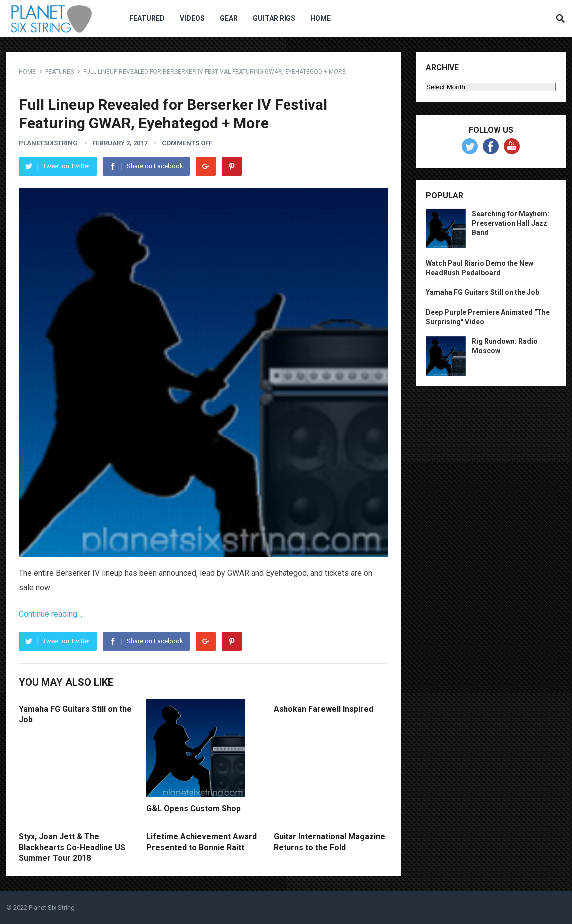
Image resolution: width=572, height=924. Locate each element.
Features (60, 72)
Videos (192, 18)
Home (321, 18)
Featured (147, 18)
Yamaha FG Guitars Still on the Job (482, 292)
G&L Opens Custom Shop (193, 808)
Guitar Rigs (274, 18)
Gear (229, 18)
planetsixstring (48, 143)
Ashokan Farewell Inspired (323, 709)
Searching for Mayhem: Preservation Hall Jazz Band (510, 223)
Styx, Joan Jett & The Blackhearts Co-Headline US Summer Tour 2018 (72, 847)
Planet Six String (52, 907)
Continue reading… (51, 614)
